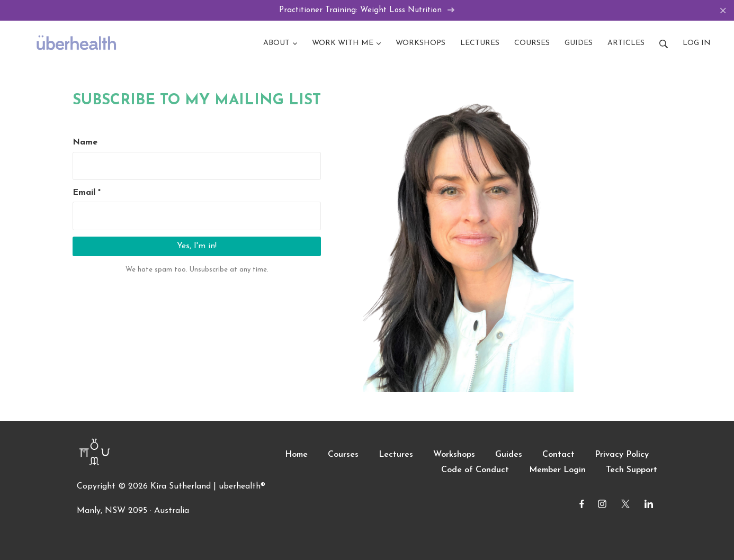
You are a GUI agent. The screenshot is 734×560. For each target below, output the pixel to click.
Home (296, 455)
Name (85, 142)
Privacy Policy (622, 455)
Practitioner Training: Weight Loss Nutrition (367, 10)
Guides (509, 455)
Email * (87, 193)
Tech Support (632, 470)
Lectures (396, 455)
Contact (558, 455)
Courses (343, 455)
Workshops (454, 455)
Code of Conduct (475, 470)
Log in (697, 43)
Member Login (557, 470)
